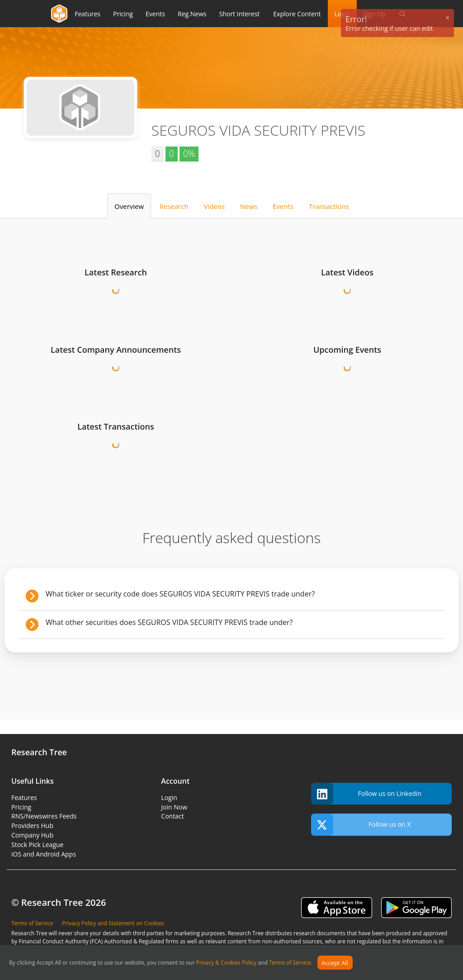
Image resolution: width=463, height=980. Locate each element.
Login (169, 798)
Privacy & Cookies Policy (227, 963)
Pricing (21, 807)
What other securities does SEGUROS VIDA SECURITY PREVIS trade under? (169, 622)
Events (283, 206)
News (249, 206)
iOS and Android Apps (44, 854)
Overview (129, 206)
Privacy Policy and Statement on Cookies (113, 923)
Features (24, 798)
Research (174, 206)
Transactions (329, 206)
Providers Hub (32, 826)
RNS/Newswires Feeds (44, 816)
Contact (172, 816)
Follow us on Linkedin (366, 794)
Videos (214, 206)
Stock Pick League (37, 845)
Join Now (174, 807)
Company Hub (32, 835)
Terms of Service (290, 963)
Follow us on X (361, 825)
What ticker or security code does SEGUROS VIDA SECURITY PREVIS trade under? (180, 594)
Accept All (335, 963)
